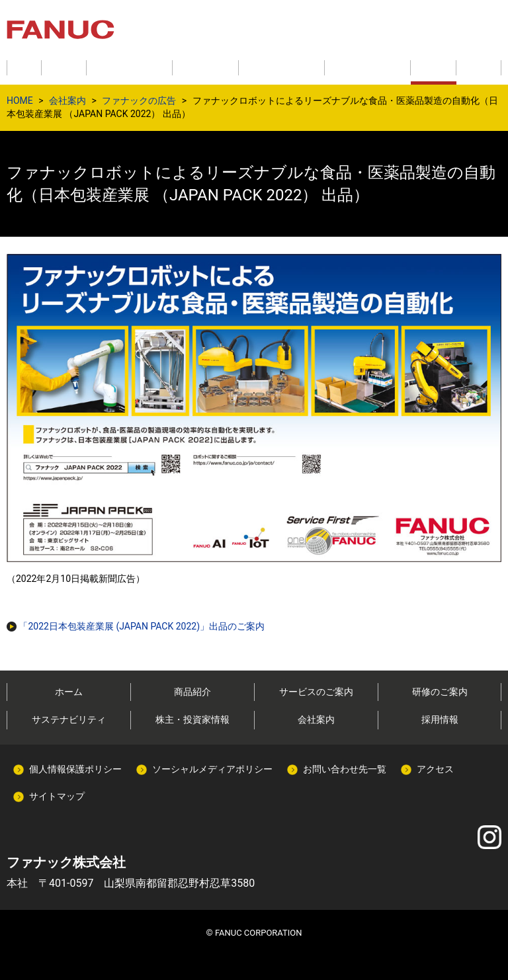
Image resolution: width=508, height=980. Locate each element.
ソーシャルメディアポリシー (212, 769)
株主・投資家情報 (192, 719)
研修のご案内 (440, 692)
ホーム (69, 692)
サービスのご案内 (316, 692)
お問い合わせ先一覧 (345, 769)
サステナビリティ (69, 719)
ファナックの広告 (139, 101)
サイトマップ (57, 796)
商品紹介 (192, 692)
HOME (20, 101)
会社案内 (67, 101)
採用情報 (440, 719)
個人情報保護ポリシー (75, 769)
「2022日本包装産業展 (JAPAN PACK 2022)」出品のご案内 (136, 626)
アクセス (435, 769)
